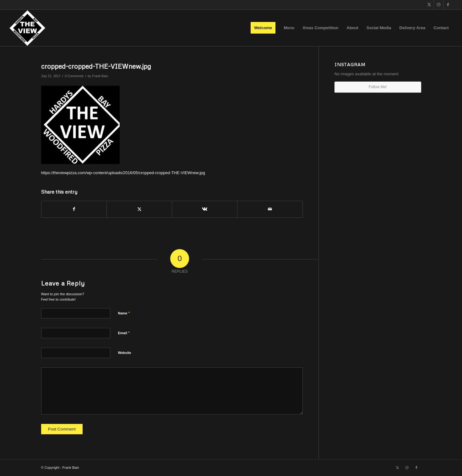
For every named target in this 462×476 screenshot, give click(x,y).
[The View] (27, 28)
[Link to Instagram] (439, 5)
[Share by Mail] (270, 209)
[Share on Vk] (205, 209)
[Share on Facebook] (74, 209)
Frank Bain (100, 76)
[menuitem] (263, 28)
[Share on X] (139, 209)
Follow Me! (378, 87)
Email (124, 333)
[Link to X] (429, 5)
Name (124, 313)
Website (125, 353)
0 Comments (74, 76)
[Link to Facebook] (448, 5)
